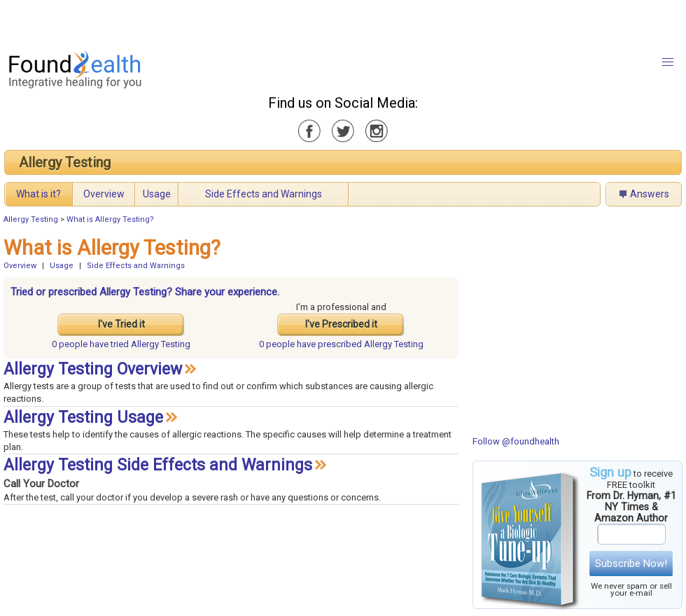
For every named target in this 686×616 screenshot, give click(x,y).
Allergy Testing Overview (93, 369)
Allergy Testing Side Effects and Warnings (158, 465)
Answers (650, 194)
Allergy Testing (65, 162)
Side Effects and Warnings (264, 194)
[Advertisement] (175, 21)
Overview (104, 194)
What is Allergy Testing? (110, 219)
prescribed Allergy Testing (341, 344)
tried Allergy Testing (121, 344)
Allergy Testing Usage (83, 418)
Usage (157, 194)
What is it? (38, 194)
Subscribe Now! (631, 563)
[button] (668, 62)
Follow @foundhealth (516, 441)
